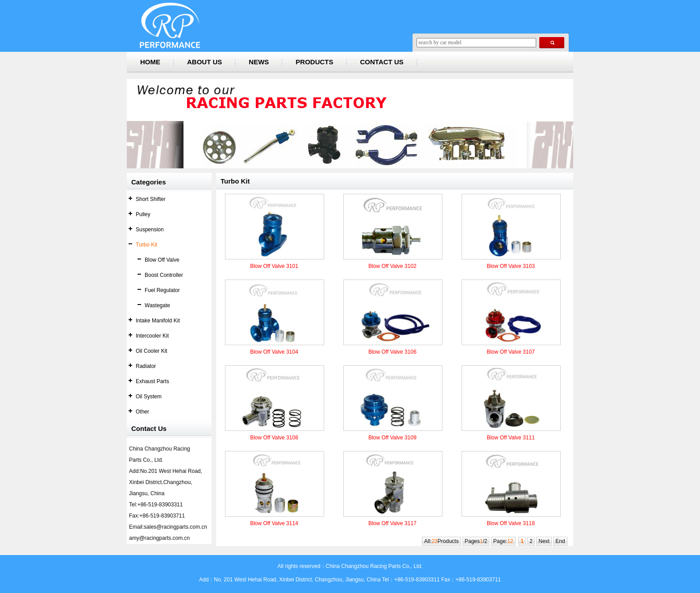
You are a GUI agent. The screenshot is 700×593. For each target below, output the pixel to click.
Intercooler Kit (152, 336)
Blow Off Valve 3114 (274, 523)
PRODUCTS (314, 62)
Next (544, 541)
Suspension (150, 230)
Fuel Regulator (162, 290)
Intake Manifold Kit (158, 321)
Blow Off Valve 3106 (392, 352)
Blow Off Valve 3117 (392, 523)
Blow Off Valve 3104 (274, 352)
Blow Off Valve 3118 (511, 523)
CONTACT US (382, 62)
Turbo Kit (146, 245)
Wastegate (157, 305)
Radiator (146, 366)
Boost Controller (164, 275)
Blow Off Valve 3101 (274, 266)
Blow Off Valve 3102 (392, 266)
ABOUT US (204, 62)
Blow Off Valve (162, 260)
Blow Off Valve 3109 (392, 438)
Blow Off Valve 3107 (511, 352)
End (560, 541)
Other (142, 412)
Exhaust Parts (152, 381)
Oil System (149, 397)
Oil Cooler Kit (152, 351)
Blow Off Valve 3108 (274, 438)
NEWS (259, 62)
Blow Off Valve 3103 (511, 266)
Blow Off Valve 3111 (511, 438)
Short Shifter (151, 199)
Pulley (143, 214)
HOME (150, 62)
